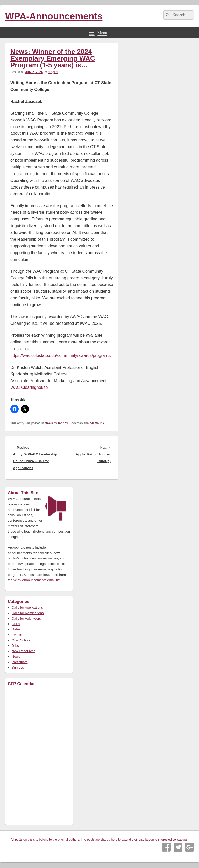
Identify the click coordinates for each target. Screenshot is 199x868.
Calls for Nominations (28, 613)
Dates (16, 629)
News (49, 423)
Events (17, 635)
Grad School (21, 640)
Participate (20, 662)
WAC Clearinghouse (29, 387)
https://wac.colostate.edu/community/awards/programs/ (61, 356)
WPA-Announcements (54, 16)
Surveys (18, 667)
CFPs (16, 624)
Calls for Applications (27, 608)
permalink (97, 423)
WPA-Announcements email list (37, 580)
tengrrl (53, 72)
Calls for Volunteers (26, 618)
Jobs (15, 646)
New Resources (24, 651)
